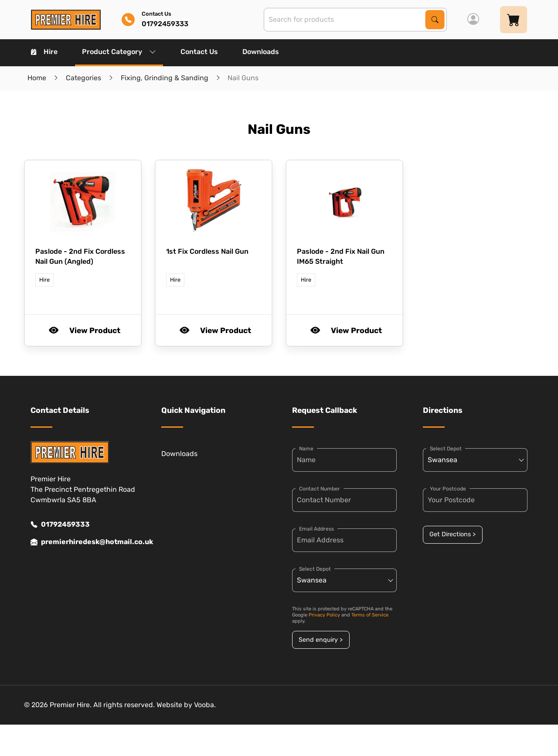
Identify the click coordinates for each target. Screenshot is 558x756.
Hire (44, 52)
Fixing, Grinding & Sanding (165, 78)
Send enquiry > (321, 640)
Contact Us (199, 52)
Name (306, 449)
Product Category (119, 52)
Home (37, 78)
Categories (83, 78)
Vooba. (205, 705)
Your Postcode (448, 489)
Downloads (261, 52)
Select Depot (315, 569)
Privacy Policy (324, 615)
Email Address (316, 529)
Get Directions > (453, 534)
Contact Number (320, 489)
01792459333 (60, 524)
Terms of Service (370, 615)
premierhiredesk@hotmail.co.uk (83, 542)
